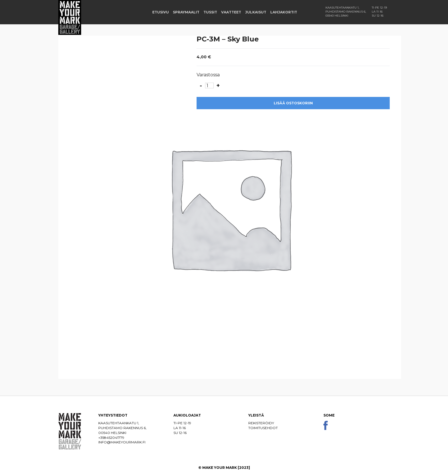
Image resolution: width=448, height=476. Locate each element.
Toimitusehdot (263, 428)
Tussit (210, 12)
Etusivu (161, 12)
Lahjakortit (284, 12)
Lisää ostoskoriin (293, 103)
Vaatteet (231, 12)
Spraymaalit (186, 12)
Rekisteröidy (261, 423)
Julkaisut (256, 12)
